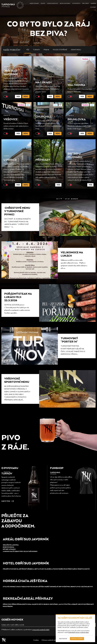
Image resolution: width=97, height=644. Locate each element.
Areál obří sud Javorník (26, 539)
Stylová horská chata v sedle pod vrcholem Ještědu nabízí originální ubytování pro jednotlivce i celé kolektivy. (48, 587)
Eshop (43, 3)
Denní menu (76, 50)
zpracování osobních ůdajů (41, 629)
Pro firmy (86, 3)
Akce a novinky (65, 3)
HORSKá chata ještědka (25, 581)
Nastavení (63, 639)
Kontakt (93, 7)
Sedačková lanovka (11, 545)
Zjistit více (6, 501)
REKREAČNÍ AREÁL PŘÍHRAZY (28, 598)
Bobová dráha (8, 547)
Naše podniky (34, 3)
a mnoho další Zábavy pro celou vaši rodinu (20, 551)
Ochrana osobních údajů (49, 640)
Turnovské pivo (52, 3)
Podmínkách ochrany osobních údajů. (79, 632)
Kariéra (93, 3)
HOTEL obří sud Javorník (26, 563)
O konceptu (76, 3)
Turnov (36, 50)
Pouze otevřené (60, 50)
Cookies (36, 640)
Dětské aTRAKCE (9, 549)
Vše (28, 50)
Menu (26, 96)
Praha (46, 50)
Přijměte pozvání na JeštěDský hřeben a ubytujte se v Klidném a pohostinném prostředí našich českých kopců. (46, 569)
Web (18, 96)
